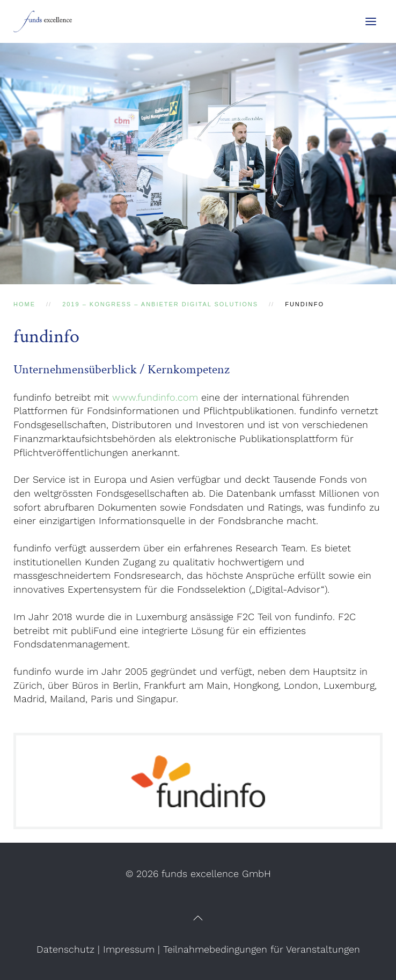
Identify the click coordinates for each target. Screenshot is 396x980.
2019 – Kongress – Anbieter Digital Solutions (160, 304)
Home (24, 304)
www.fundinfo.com (155, 397)
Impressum (129, 949)
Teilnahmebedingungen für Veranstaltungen (262, 949)
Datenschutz (65, 949)
